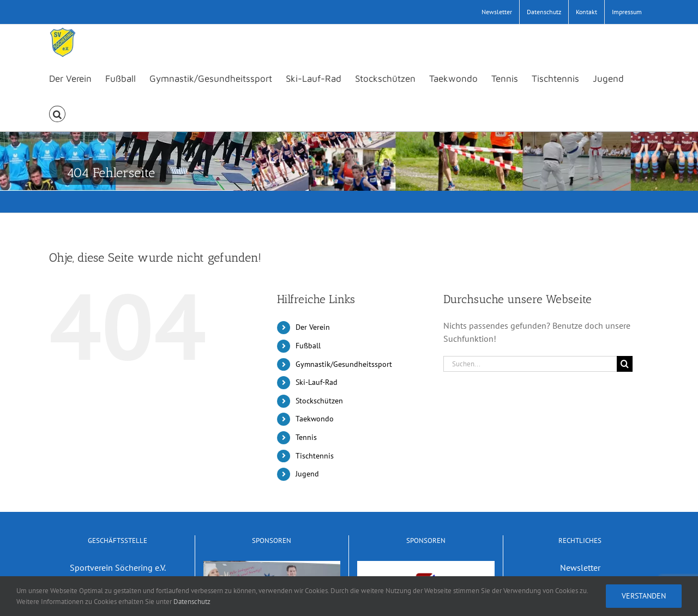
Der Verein (313, 327)
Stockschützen (319, 401)
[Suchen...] (530, 364)
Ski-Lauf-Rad (317, 382)
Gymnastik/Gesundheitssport (344, 364)
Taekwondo (315, 419)
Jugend (307, 474)
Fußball (308, 346)
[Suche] (625, 364)
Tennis (306, 437)
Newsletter (580, 567)
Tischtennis (315, 456)
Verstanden (644, 596)
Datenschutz (192, 602)
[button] (57, 113)
